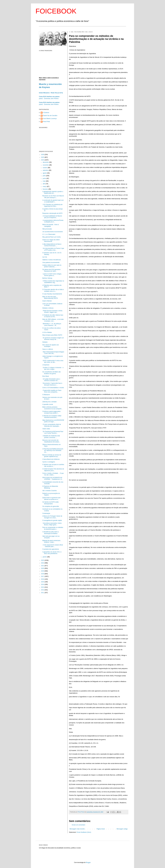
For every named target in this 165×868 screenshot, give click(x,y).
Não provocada (47, 229)
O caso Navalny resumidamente (52, 294)
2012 (43, 590)
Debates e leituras (48, 308)
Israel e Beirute (47, 301)
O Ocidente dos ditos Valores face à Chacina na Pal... (53, 316)
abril (44, 184)
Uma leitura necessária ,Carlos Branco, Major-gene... (52, 524)
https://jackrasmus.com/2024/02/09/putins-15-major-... (53, 421)
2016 (43, 579)
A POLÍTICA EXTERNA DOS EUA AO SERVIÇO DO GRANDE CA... (53, 451)
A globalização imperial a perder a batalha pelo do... (53, 192)
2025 (43, 157)
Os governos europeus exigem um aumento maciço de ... (53, 339)
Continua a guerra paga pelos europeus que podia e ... (51, 412)
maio (44, 181)
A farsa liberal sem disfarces (51, 459)
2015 (43, 582)
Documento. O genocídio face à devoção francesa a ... (52, 384)
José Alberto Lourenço (50, 119)
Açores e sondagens (49, 462)
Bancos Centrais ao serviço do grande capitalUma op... (52, 456)
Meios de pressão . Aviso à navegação (51, 225)
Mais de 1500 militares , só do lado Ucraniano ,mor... (53, 320)
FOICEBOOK (56, 11)
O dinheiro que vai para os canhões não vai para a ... (53, 465)
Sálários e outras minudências (52, 260)
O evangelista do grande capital (52, 520)
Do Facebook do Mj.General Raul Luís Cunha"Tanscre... (53, 432)
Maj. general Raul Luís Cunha (52, 237)
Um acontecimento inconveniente (53, 232)
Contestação (46, 513)
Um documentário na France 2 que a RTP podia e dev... (53, 249)
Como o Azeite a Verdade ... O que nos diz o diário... (53, 474)
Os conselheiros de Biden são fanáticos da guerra (52, 373)
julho (44, 176)
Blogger (88, 862)
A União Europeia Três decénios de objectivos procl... (53, 470)
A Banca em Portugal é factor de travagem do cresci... (52, 517)
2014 (43, 584)
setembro (46, 170)
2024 (43, 160)
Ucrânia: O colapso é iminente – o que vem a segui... (53, 368)
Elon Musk (46, 376)
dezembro (46, 162)
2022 (43, 563)
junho (45, 178)
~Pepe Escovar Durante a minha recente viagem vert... (52, 311)
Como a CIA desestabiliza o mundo (53, 388)
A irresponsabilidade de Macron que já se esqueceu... (52, 217)
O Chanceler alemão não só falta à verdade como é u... (53, 290)
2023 (43, 560)
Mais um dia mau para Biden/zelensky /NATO (50, 297)
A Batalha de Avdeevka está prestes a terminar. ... (51, 437)
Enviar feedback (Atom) (84, 832)
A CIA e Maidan (47, 332)
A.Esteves (46, 113)
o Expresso (46, 365)
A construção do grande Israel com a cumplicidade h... (53, 201)
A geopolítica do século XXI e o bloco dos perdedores (52, 553)
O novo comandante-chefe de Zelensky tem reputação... (52, 425)
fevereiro (46, 189)
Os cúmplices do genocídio (51, 506)
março (45, 187)
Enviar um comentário (79, 825)
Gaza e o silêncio (48, 349)
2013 (43, 587)
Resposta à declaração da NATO (52, 213)
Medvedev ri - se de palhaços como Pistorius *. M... (52, 324)
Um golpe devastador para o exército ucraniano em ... (51, 380)
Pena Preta (46, 122)
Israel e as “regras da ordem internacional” (51, 241)
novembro (46, 165)
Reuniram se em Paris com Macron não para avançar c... (53, 197)
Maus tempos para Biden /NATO (52, 335)
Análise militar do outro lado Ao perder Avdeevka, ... (52, 266)
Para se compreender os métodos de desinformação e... (53, 528)
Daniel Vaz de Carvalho (50, 116)
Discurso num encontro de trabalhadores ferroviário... (51, 441)
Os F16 (45, 257)
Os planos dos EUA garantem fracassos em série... (51, 270)
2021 (43, 566)
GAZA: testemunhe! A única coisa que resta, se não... (53, 361)
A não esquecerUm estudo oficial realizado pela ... (53, 546)
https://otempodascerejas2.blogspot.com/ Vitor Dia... (53, 353)
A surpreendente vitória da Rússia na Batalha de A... (53, 221)
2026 (43, 155)
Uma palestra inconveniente (51, 263)
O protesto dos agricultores (51, 549)
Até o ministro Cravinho (50, 491)
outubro (45, 168)
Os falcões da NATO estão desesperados (51, 503)
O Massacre (46, 395)
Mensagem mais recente (77, 829)
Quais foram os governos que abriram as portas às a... (51, 498)
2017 (43, 576)
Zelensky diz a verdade (49, 402)
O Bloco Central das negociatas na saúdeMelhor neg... (53, 282)
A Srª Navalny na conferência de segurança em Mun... (52, 205)
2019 (43, 571)
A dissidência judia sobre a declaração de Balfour (51, 533)
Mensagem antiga (122, 829)
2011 (43, 593)
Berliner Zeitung (47, 278)
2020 (43, 568)
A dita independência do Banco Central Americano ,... (52, 245)
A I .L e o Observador (49, 234)
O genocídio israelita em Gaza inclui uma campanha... (52, 391)
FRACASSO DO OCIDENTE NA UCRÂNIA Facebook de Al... (53, 478)
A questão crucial (48, 404)
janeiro (45, 557)
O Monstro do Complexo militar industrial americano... (52, 417)
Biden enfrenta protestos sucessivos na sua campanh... (52, 408)
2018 (43, 574)
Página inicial (101, 829)
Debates (45, 342)
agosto (45, 173)
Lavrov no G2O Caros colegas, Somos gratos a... (52, 275)
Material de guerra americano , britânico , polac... (52, 541)
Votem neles (46, 429)
